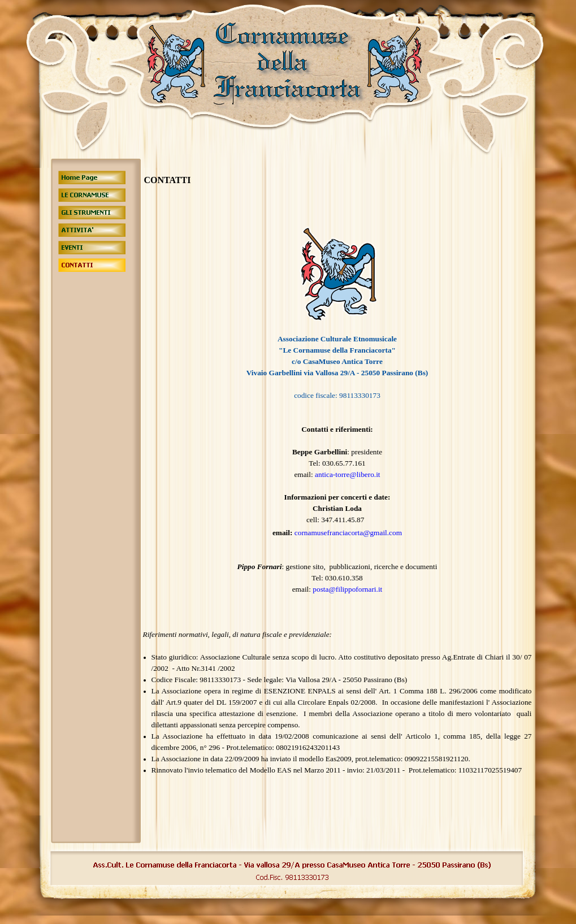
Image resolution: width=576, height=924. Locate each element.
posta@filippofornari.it (347, 589)
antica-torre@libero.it (348, 474)
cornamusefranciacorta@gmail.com (348, 533)
